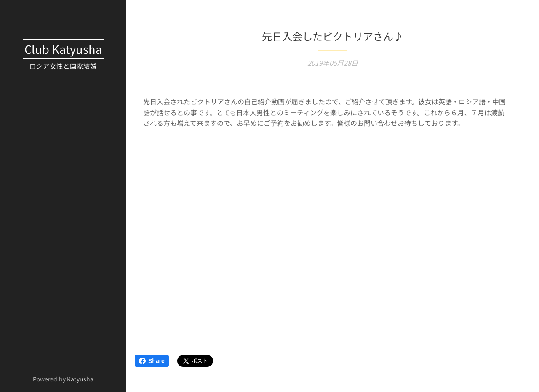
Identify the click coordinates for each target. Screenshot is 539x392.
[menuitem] (63, 102)
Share (152, 361)
